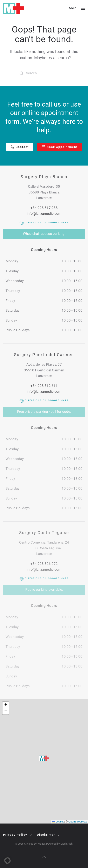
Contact (20, 147)
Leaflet (58, 822)
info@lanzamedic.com (44, 214)
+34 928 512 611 (44, 386)
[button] (77, 8)
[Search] (44, 73)
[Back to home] (13, 8)
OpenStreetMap (78, 822)
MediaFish (66, 844)
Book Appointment (60, 147)
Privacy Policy (15, 835)
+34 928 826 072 (44, 564)
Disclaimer (46, 835)
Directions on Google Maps (44, 223)
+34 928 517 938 (44, 208)
